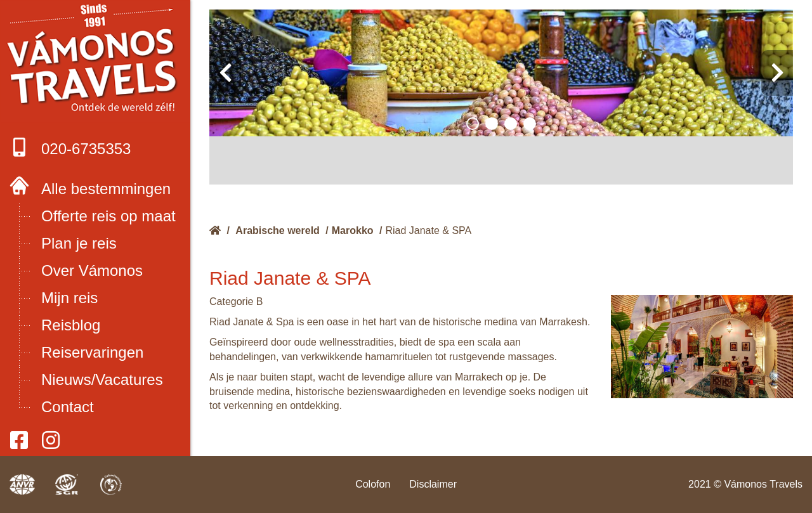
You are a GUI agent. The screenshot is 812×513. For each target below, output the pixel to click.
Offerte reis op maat (108, 216)
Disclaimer (433, 484)
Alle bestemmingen (106, 189)
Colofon (373, 484)
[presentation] (225, 73)
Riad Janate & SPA (428, 231)
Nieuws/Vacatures (102, 380)
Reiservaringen (92, 352)
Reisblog (71, 325)
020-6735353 (70, 147)
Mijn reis (69, 298)
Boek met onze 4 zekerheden (95, 62)
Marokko (353, 231)
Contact (68, 407)
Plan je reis (79, 243)
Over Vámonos (92, 270)
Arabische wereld (278, 231)
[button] (473, 124)
